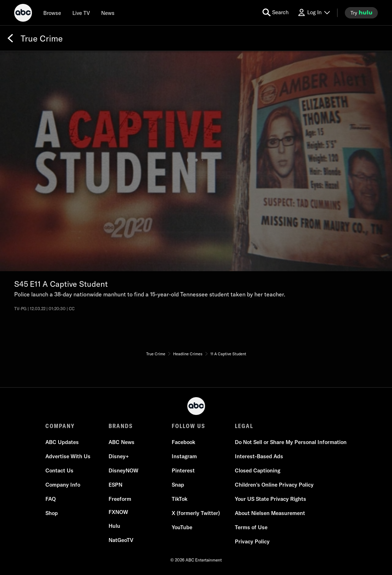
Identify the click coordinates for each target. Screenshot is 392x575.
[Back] (10, 38)
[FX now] (118, 512)
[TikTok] (180, 499)
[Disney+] (119, 456)
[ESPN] (115, 485)
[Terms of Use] (251, 527)
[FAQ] (51, 499)
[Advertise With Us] (68, 456)
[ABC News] (122, 442)
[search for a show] (276, 13)
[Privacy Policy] (252, 542)
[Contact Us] (59, 471)
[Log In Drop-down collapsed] (314, 13)
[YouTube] (182, 527)
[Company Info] (63, 485)
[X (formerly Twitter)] (196, 513)
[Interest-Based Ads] (259, 456)
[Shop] (52, 513)
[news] (108, 13)
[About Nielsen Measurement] (270, 513)
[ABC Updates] (62, 442)
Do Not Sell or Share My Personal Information (291, 442)
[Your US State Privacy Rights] (270, 499)
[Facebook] (183, 442)
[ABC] (23, 14)
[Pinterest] (183, 471)
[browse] (52, 13)
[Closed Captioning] (258, 471)
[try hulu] (361, 13)
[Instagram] (184, 456)
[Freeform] (120, 499)
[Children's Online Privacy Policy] (274, 485)
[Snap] (178, 485)
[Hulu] (114, 526)
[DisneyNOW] (123, 471)
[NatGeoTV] (121, 540)
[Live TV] (81, 13)
